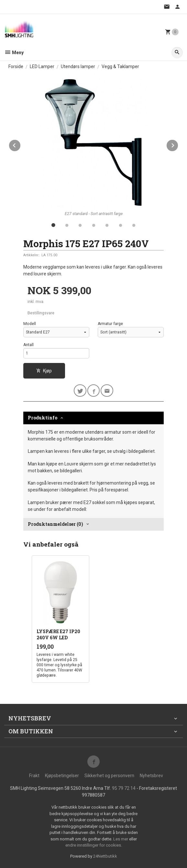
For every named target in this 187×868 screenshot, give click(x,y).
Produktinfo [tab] (43, 418)
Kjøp (44, 371)
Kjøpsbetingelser (62, 776)
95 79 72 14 (124, 788)
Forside (16, 66)
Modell (30, 324)
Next (178, 144)
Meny (14, 53)
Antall (28, 345)
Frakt (34, 776)
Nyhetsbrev (151, 776)
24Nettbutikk (105, 856)
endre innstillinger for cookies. (94, 845)
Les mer (121, 839)
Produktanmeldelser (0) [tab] (55, 524)
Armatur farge (110, 324)
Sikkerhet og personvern (109, 776)
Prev (21, 144)
